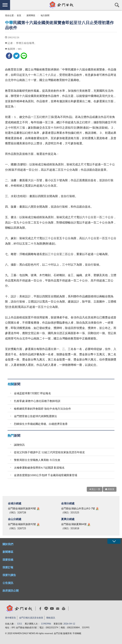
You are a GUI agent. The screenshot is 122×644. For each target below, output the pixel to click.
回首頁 (111, 489)
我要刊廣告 (9, 575)
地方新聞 (45, 15)
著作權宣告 (10, 618)
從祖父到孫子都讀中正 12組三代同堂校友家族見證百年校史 (49, 452)
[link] (9, 56)
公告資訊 (8, 583)
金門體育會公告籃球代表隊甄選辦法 (35, 416)
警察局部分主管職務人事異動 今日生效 (37, 460)
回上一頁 (96, 489)
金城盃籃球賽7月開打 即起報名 (32, 393)
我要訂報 (8, 567)
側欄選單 (5, 5)
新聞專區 (31, 15)
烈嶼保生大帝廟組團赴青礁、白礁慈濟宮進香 (41, 424)
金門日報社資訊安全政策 (31, 618)
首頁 (19, 15)
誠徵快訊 (19, 445)
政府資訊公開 (11, 590)
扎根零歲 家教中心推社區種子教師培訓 (37, 401)
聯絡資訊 (51, 618)
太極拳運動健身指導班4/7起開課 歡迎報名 (39, 468)
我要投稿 (8, 560)
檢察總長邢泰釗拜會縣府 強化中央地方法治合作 (42, 409)
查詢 (117, 5)
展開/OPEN (114, 541)
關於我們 (8, 544)
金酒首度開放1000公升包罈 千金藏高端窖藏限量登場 (46, 475)
